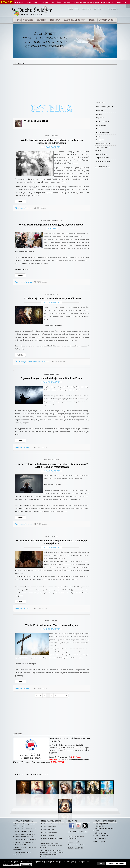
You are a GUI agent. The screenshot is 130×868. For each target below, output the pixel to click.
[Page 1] (44, 695)
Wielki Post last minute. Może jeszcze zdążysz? (52, 625)
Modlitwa (55, 20)
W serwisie (28, 20)
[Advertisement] (65, 81)
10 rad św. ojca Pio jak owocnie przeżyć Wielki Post (52, 298)
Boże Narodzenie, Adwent (104, 107)
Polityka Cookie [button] (85, 862)
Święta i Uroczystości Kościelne (102, 149)
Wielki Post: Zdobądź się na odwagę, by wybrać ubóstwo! (52, 225)
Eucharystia (100, 110)
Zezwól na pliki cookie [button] (116, 863)
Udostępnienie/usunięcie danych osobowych (104, 830)
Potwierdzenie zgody (101, 835)
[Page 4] (55, 695)
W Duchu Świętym (52, 147)
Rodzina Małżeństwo (103, 133)
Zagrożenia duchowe (75, 20)
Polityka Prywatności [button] (11, 865)
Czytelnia (42, 20)
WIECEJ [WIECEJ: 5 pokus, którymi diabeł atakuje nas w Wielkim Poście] (20, 441)
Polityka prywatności (101, 824)
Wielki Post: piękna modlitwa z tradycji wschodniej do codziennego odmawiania (52, 141)
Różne (98, 136)
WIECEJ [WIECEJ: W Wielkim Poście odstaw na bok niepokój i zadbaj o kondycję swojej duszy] (20, 602)
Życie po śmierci (101, 154)
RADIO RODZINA (113, 9)
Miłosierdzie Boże (102, 125)
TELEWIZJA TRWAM (73, 9)
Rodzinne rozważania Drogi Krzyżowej (28, 2)
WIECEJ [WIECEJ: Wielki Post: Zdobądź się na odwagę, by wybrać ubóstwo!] (20, 275)
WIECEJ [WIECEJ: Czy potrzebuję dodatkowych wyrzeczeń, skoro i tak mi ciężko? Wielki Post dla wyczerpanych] (20, 517)
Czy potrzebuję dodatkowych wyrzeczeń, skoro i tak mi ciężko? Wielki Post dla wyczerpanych (52, 465)
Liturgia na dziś (107, 20)
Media (92, 20)
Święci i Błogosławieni (23, 362)
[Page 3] (52, 695)
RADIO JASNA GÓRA (99, 9)
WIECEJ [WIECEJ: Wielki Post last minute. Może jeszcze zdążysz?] (20, 682)
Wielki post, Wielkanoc (36, 121)
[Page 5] (59, 695)
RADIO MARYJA (86, 9)
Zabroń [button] (101, 863)
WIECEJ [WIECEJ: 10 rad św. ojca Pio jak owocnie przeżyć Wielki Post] (20, 355)
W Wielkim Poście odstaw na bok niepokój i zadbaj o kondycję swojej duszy (52, 542)
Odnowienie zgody (101, 833)
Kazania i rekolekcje (102, 121)
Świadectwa (100, 140)
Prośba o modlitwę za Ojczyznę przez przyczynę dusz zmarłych (103, 2)
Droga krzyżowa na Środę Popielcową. (61, 2)
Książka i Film (100, 118)
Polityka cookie (99, 826)
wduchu (52, 229)
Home (18, 20)
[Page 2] (48, 695)
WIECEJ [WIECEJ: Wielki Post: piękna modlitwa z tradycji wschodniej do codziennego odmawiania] (20, 201)
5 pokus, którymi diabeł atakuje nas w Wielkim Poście (52, 378)
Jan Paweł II (100, 114)
